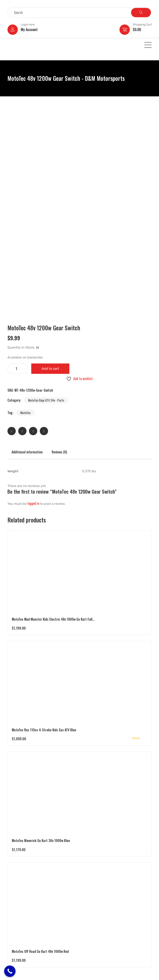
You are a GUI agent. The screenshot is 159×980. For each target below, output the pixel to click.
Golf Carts (15, 921)
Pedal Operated (19, 926)
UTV (11, 899)
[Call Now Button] (10, 971)
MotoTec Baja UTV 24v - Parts (46, 205)
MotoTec (25, 217)
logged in (33, 308)
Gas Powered (17, 905)
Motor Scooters (19, 932)
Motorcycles (16, 937)
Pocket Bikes (17, 916)
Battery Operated (20, 910)
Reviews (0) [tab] (59, 257)
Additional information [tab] (27, 257)
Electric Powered (19, 894)
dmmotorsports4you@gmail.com (103, 921)
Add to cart (50, 173)
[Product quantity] (18, 173)
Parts (12, 942)
